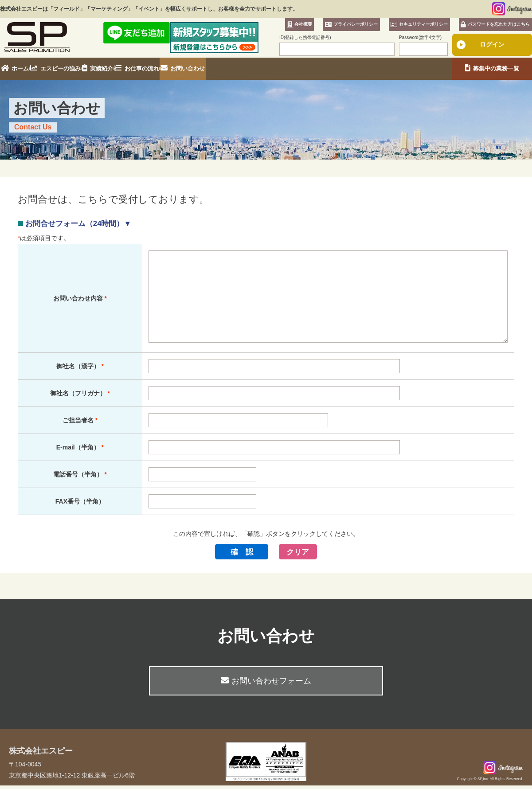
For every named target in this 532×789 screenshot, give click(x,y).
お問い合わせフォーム (266, 685)
